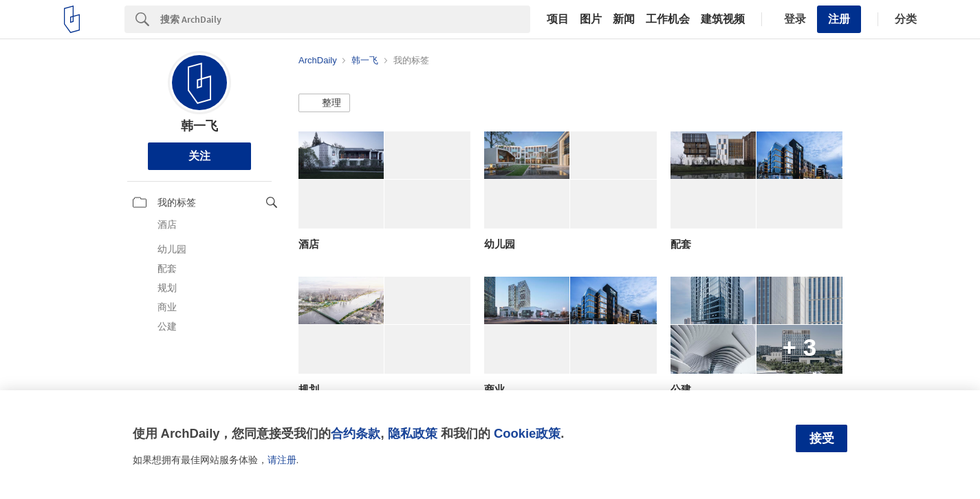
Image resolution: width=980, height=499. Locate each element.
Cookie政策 (527, 433)
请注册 (282, 460)
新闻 (624, 19)
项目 (558, 19)
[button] (324, 103)
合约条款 (356, 433)
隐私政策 (413, 433)
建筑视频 (723, 19)
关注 (199, 156)
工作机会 (668, 19)
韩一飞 (199, 126)
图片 (591, 19)
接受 (822, 438)
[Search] (345, 19)
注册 (839, 19)
